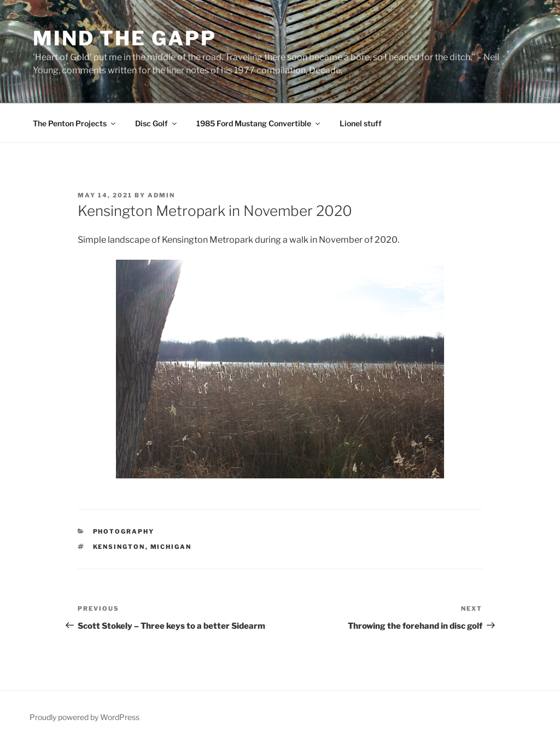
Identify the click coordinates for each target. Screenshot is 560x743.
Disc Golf (157, 123)
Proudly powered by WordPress (84, 717)
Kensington (119, 547)
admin (161, 195)
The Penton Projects (75, 123)
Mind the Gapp (124, 38)
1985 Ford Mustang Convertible (259, 123)
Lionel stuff (361, 123)
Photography (124, 531)
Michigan (171, 547)
